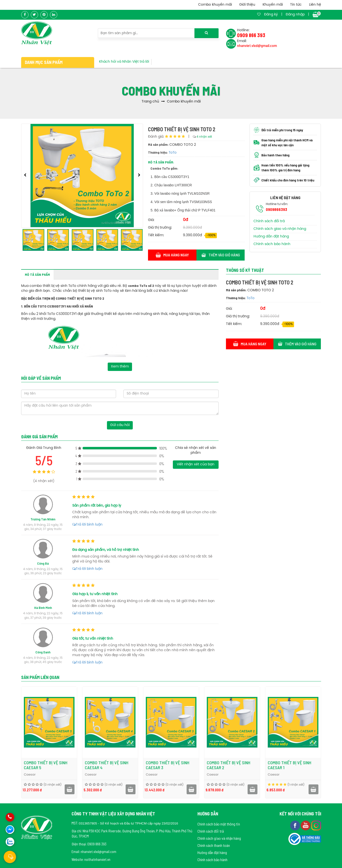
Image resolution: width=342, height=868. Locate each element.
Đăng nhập (295, 15)
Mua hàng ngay (172, 255)
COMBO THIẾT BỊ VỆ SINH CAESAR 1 (290, 765)
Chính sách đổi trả (269, 221)
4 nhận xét (204, 137)
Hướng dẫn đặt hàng (271, 237)
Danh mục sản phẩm (44, 62)
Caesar (30, 775)
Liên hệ (315, 5)
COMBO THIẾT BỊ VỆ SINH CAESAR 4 (107, 765)
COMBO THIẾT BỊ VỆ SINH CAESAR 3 (168, 765)
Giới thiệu (247, 5)
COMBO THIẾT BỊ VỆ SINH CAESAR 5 (46, 765)
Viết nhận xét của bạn (196, 464)
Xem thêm (120, 367)
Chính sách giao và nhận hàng (280, 229)
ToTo (173, 153)
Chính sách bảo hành (272, 244)
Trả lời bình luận (87, 525)
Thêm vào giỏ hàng (221, 255)
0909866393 (276, 209)
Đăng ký (271, 15)
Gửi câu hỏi (120, 425)
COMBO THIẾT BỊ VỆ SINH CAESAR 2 (229, 765)
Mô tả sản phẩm (37, 274)
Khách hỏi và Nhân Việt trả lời (124, 62)
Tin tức (296, 5)
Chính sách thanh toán (214, 845)
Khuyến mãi (273, 5)
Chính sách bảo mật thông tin (219, 824)
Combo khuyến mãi (215, 5)
